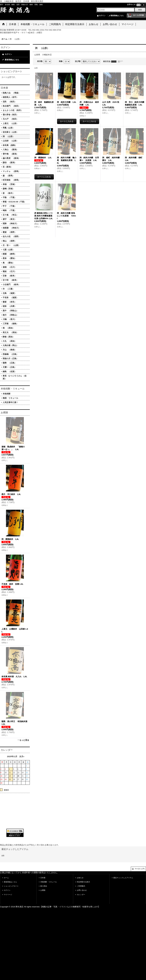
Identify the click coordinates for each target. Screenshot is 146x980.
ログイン (102, 16)
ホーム (6, 878)
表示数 (40, 61)
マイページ (8, 895)
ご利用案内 (81, 886)
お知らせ (80, 878)
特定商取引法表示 (83, 882)
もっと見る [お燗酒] (24, 740)
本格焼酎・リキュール (49, 882)
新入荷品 (44, 886)
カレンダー (81, 895)
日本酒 (43, 878)
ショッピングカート (11, 886)
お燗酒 (43, 890)
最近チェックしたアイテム (123, 878)
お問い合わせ (82, 890)
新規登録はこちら (117, 16)
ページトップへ (140, 869)
